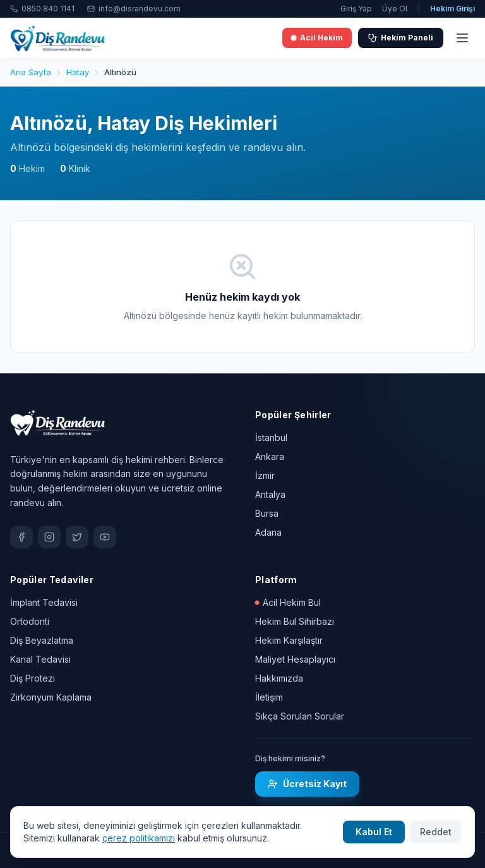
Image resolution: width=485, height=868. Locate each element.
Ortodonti (30, 621)
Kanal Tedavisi (40, 659)
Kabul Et (374, 832)
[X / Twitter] (77, 537)
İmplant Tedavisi (44, 602)
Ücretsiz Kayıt (307, 784)
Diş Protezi (33, 678)
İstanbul (271, 437)
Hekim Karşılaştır (289, 640)
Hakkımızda (279, 678)
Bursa (267, 513)
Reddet (436, 832)
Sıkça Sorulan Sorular (300, 716)
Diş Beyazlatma (42, 640)
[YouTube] (105, 537)
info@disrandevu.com (134, 9)
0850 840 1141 (42, 9)
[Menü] (462, 38)
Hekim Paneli (401, 38)
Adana (268, 532)
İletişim (269, 697)
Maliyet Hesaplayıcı (295, 659)
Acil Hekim (317, 38)
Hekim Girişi (452, 9)
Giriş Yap (356, 9)
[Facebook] (21, 537)
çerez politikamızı (139, 838)
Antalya (270, 494)
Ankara (270, 456)
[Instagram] (49, 537)
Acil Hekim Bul (288, 602)
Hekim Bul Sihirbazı (295, 621)
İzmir (265, 475)
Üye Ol (395, 9)
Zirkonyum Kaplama (51, 697)
